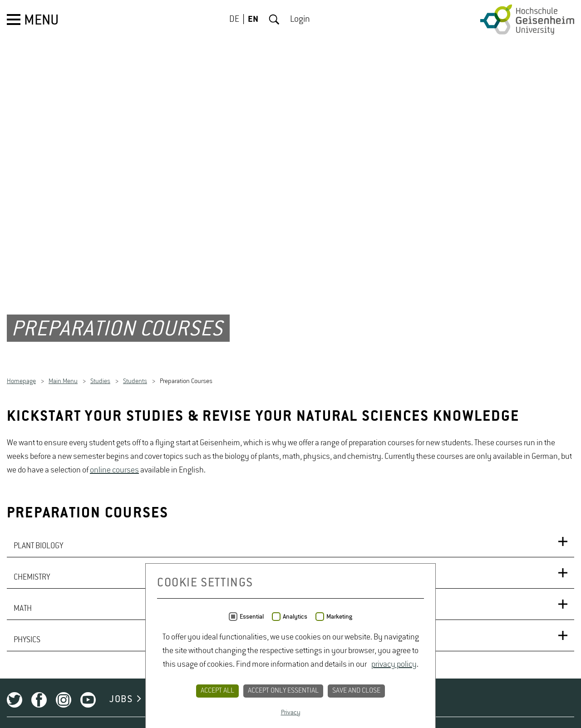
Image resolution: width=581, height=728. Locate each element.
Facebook (39, 700)
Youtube (88, 700)
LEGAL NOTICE (349, 699)
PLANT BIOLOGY (38, 546)
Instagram (64, 700)
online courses (114, 470)
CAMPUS (169, 699)
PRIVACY (281, 699)
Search (274, 20)
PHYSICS (27, 640)
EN (253, 20)
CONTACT (225, 699)
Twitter (15, 700)
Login (300, 20)
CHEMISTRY (32, 577)
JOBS (121, 699)
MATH (23, 609)
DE (234, 20)
